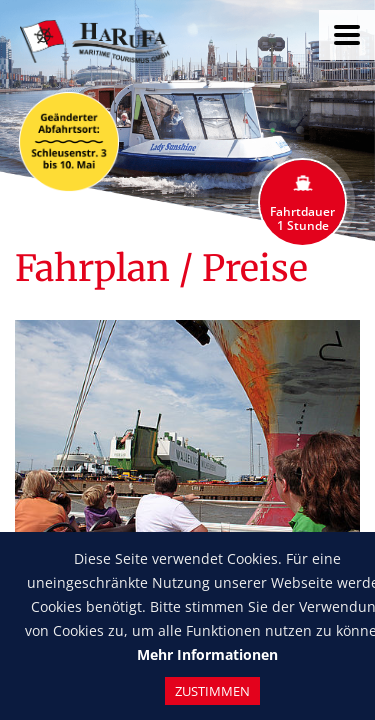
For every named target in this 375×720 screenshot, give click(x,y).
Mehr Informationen (207, 654)
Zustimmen (212, 691)
